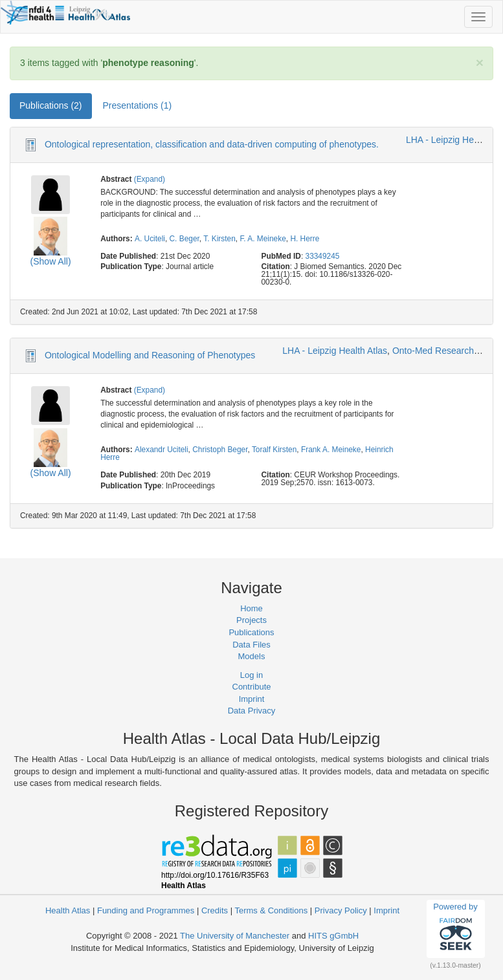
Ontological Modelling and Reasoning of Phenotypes (150, 355)
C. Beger (184, 239)
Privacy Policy (341, 910)
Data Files (251, 645)
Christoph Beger (220, 450)
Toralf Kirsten (274, 450)
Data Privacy (252, 711)
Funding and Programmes (146, 910)
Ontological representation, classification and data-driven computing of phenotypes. (212, 144)
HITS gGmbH (333, 936)
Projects (251, 620)
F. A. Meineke (263, 239)
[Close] (480, 62)
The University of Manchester (235, 936)
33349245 (323, 256)
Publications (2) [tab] (51, 105)
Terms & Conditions (271, 910)
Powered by (455, 928)
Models (252, 656)
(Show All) (51, 261)
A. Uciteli (150, 239)
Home (251, 608)
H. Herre (305, 239)
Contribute (252, 687)
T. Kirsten (219, 239)
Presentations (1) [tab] (138, 105)
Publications (251, 632)
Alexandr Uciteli (162, 450)
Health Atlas (68, 910)
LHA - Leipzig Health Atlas (335, 351)
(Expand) (150, 179)
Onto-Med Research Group (447, 351)
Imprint (252, 699)
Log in (251, 675)
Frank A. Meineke (331, 450)
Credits (215, 910)
